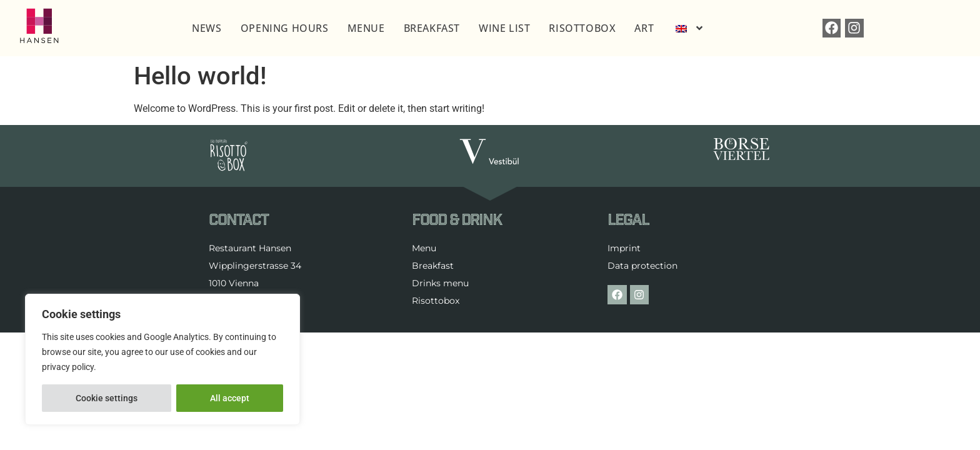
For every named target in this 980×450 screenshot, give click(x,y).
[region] (162, 359)
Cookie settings (107, 398)
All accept (230, 398)
